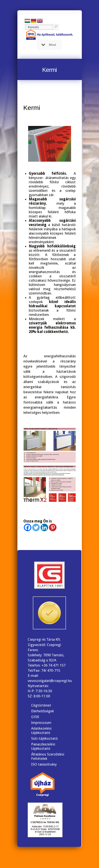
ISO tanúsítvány (44, 764)
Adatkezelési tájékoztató (41, 730)
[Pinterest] (53, 527)
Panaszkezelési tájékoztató (43, 746)
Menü (49, 45)
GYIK (35, 717)
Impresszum (41, 723)
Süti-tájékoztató (44, 738)
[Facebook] (28, 527)
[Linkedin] (44, 527)
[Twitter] (36, 527)
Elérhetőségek (43, 711)
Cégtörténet (41, 705)
